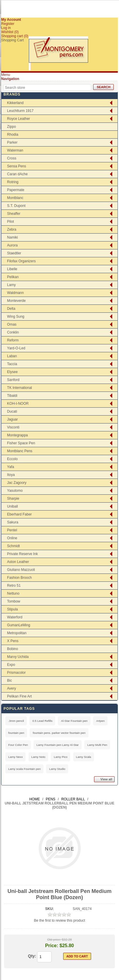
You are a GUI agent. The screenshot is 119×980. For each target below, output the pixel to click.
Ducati (12, 411)
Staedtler (14, 253)
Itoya (11, 475)
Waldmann (15, 293)
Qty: (32, 956)
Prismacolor (16, 673)
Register (8, 24)
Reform (13, 340)
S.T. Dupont (16, 206)
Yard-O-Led (16, 348)
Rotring (13, 182)
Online (12, 538)
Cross (12, 158)
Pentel (12, 530)
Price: (52, 946)
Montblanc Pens (20, 451)
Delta (11, 309)
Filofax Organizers (21, 261)
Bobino (12, 649)
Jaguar (12, 419)
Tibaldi (12, 396)
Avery (11, 688)
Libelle (12, 269)
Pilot (10, 222)
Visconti (13, 427)
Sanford (13, 380)
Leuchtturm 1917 (20, 111)
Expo (11, 665)
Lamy (11, 285)
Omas (12, 324)
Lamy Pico (61, 757)
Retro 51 (14, 586)
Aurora (12, 245)
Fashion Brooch (19, 578)
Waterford (15, 617)
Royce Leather (19, 119)
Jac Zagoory (17, 483)
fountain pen (16, 733)
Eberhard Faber (19, 514)
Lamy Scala (84, 757)
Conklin (13, 332)
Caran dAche (17, 174)
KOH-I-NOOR (18, 404)
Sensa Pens (17, 166)
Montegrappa (17, 435)
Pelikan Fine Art (19, 696)
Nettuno (13, 593)
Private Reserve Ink (22, 554)
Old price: (54, 940)
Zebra (12, 229)
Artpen (100, 721)
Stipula (12, 609)
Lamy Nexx (15, 757)
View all (106, 779)
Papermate (16, 190)
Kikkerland (15, 103)
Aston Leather (18, 562)
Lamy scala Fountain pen (24, 769)
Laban (12, 356)
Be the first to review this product (59, 921)
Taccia (12, 364)
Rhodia (13, 135)
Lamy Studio (57, 769)
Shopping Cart (12, 40)
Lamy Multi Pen (97, 745)
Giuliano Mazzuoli (21, 570)
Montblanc (15, 198)
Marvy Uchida (18, 657)
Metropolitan (17, 633)
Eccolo (12, 459)
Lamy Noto (38, 757)
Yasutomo (15, 491)
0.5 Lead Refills (42, 721)
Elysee (12, 372)
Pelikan (13, 277)
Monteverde (16, 301)
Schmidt (13, 546)
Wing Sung (16, 317)
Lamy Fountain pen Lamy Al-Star (58, 745)
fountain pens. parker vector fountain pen (59, 733)
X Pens (13, 641)
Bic (10, 680)
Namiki (12, 237)
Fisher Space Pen (21, 443)
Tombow (14, 601)
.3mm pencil (16, 721)
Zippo (11, 127)
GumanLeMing (19, 625)
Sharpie (13, 498)
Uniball (12, 506)
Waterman (15, 150)
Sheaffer (14, 214)
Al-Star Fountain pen (74, 721)
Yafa (11, 467)
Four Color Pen (18, 745)
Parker (12, 142)
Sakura (13, 522)
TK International (20, 388)
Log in (6, 28)
